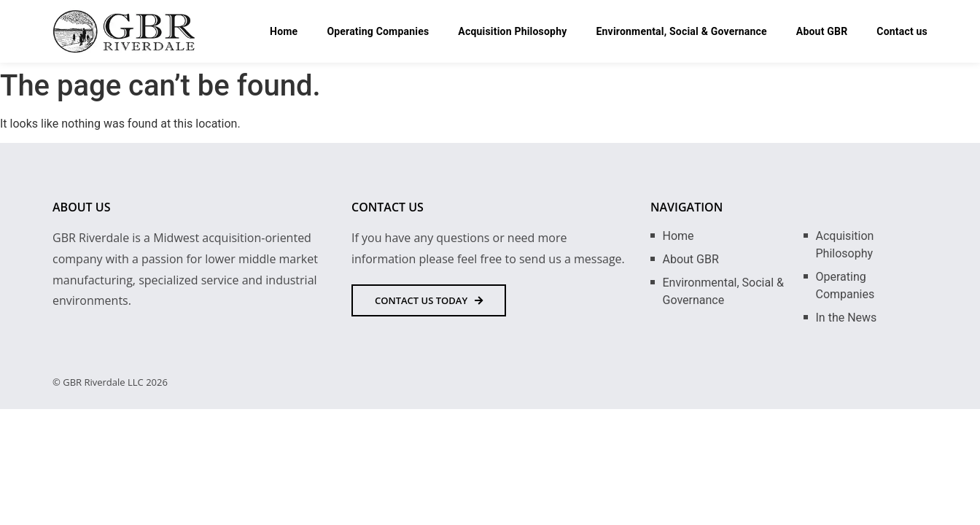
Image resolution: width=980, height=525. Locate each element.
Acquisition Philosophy (512, 31)
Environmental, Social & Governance (681, 31)
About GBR (822, 31)
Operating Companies (378, 31)
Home (284, 31)
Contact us (902, 31)
